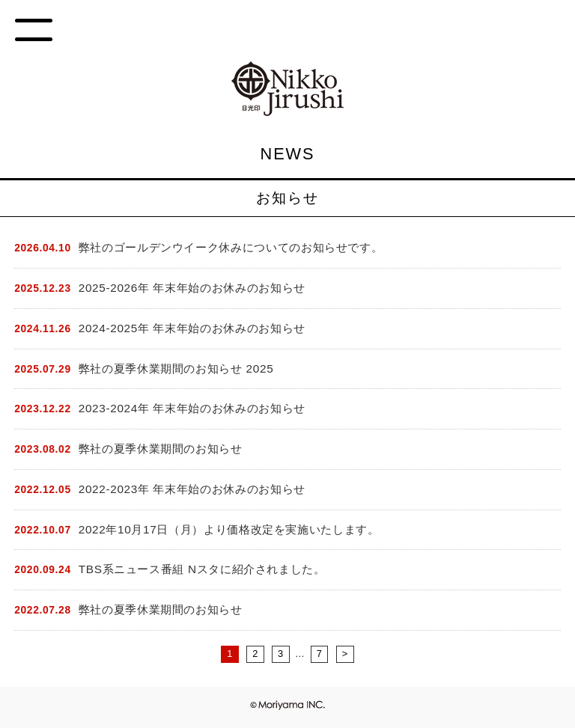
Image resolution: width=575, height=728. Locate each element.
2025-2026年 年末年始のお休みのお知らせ (192, 288)
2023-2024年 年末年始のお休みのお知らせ (192, 408)
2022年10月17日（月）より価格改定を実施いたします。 (229, 529)
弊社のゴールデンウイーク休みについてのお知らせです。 (231, 247)
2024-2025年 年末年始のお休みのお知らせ (192, 328)
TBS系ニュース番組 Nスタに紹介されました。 (202, 569)
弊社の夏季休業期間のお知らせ (161, 449)
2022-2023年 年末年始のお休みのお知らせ (192, 489)
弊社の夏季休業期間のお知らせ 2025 (176, 368)
